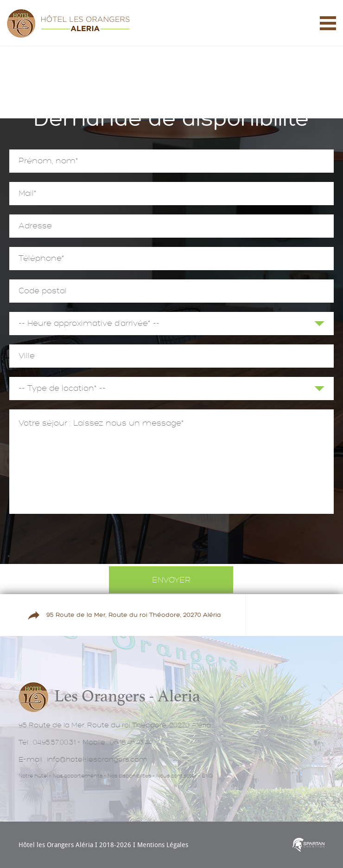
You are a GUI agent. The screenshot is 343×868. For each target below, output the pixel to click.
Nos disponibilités (129, 776)
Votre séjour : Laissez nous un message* (171, 462)
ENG (207, 776)
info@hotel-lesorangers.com (97, 760)
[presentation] (171, 541)
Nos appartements (78, 776)
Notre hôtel (33, 776)
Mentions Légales (163, 845)
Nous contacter (176, 776)
